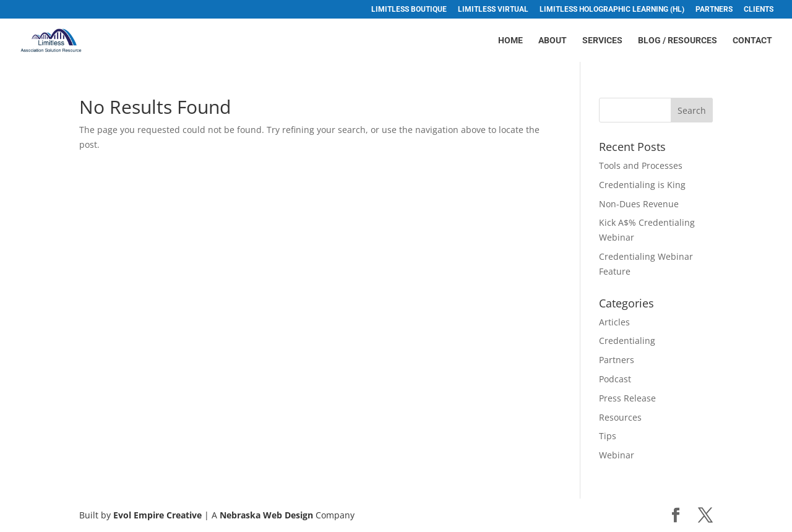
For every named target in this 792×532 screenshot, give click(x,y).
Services (602, 41)
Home (510, 41)
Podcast (615, 379)
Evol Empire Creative (157, 515)
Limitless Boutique (409, 10)
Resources (620, 417)
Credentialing (627, 341)
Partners (714, 10)
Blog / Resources (678, 41)
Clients (759, 10)
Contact (752, 41)
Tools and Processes (641, 165)
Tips (608, 436)
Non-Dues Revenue (639, 204)
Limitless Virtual (493, 10)
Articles (614, 322)
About (553, 41)
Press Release (627, 398)
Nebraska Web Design (266, 515)
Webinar (617, 455)
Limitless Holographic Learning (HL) (612, 10)
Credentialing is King (642, 185)
